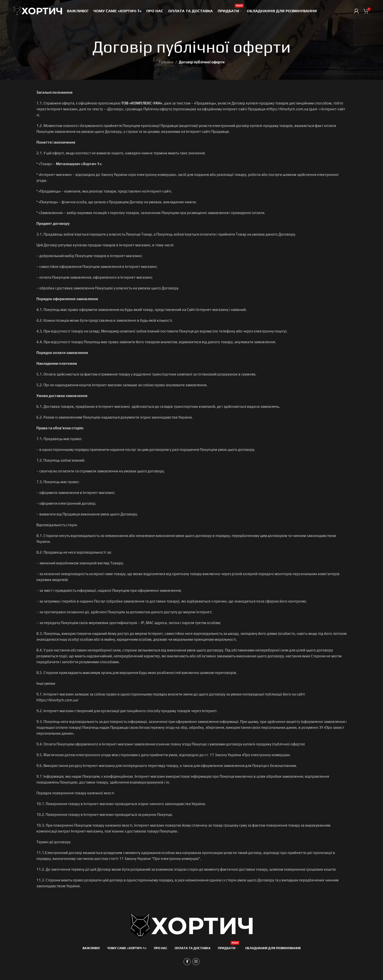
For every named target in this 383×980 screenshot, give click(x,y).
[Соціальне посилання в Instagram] (196, 962)
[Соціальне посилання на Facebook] (187, 962)
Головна (166, 62)
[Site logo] (38, 11)
